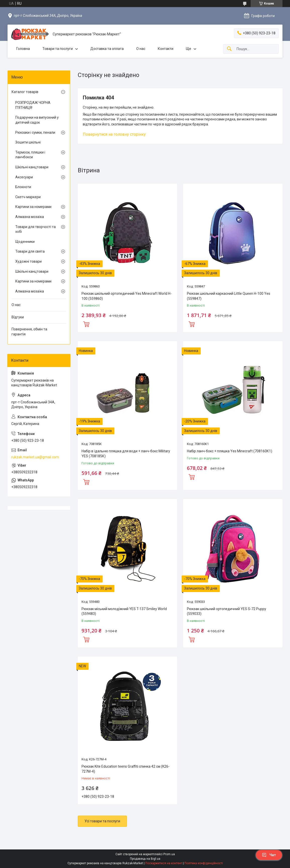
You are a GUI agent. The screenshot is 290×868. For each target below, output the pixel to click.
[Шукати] (229, 49)
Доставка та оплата (107, 49)
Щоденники (25, 242)
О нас (141, 49)
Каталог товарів (25, 92)
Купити (86, 324)
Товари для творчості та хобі (35, 229)
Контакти (166, 49)
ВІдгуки (18, 317)
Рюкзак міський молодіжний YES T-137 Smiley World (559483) (124, 611)
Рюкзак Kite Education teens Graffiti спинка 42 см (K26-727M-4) (126, 769)
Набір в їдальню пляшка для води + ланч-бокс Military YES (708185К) (126, 454)
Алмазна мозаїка (30, 217)
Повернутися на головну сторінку (114, 134)
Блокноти (23, 187)
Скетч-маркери (28, 197)
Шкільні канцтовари (32, 167)
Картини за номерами (33, 207)
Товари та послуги (58, 49)
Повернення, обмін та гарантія (29, 332)
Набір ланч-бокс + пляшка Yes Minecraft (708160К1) (230, 451)
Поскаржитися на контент (164, 863)
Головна (23, 49)
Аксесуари (24, 177)
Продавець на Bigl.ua (145, 859)
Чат (269, 855)
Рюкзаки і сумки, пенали (35, 132)
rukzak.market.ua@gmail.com (35, 457)
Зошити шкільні (28, 142)
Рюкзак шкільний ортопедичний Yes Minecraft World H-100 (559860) (127, 296)
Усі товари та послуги (102, 821)
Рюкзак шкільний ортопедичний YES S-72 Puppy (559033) (227, 611)
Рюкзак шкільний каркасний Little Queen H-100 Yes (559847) (229, 296)
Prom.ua (169, 854)
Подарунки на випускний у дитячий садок (37, 120)
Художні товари (28, 261)
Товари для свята (30, 251)
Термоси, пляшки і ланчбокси (30, 155)
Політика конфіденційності (204, 863)
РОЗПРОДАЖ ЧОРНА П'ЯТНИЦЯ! (33, 105)
